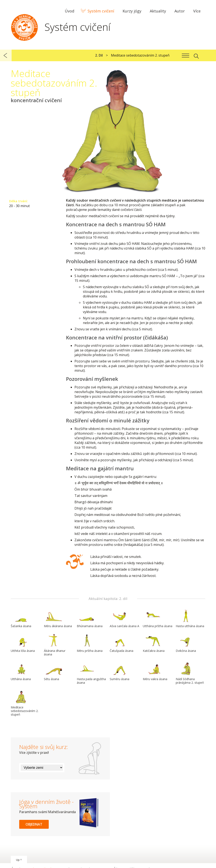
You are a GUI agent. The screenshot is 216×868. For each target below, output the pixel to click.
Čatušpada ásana (121, 643)
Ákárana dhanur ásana (55, 645)
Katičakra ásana (154, 643)
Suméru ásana (120, 672)
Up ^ (19, 860)
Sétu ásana (54, 672)
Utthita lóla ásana (23, 643)
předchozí (6, 55)
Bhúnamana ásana (90, 619)
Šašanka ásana (21, 619)
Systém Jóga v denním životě (24, 26)
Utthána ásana (21, 672)
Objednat (34, 824)
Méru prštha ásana (90, 643)
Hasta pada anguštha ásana (91, 673)
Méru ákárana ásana (58, 619)
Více (197, 11)
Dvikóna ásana (186, 643)
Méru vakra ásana (155, 672)
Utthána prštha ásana (158, 619)
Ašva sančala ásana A (124, 619)
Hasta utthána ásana (190, 619)
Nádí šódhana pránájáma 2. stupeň (190, 673)
